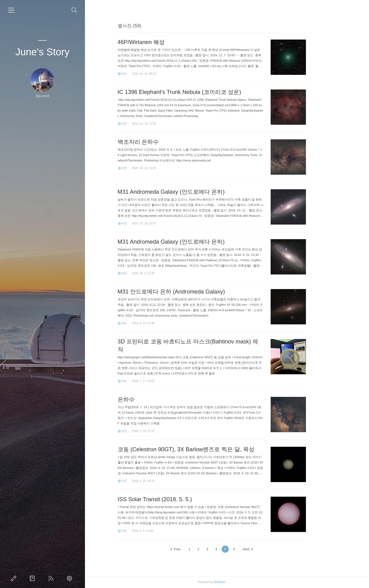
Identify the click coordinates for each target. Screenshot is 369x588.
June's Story (42, 52)
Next (263, 549)
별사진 (137, 74)
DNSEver (235, 582)
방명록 (33, 578)
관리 (70, 578)
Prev (191, 549)
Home (52, 578)
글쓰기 (15, 578)
